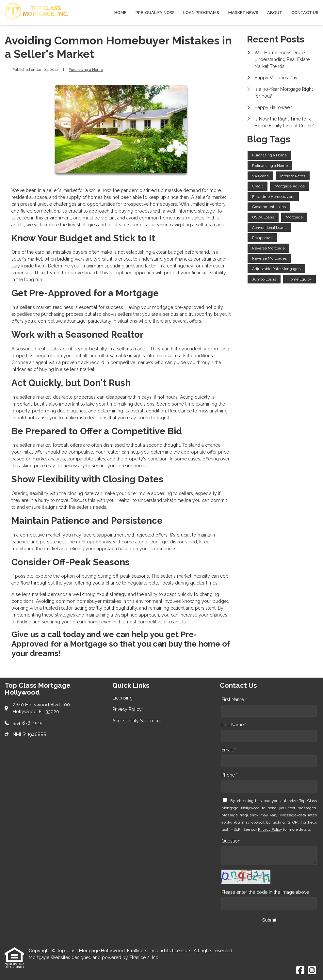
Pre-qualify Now (155, 13)
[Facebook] (300, 971)
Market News (243, 13)
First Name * (234, 699)
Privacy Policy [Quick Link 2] (127, 709)
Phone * (230, 775)
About (275, 13)
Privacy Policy (270, 829)
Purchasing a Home (86, 70)
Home (120, 13)
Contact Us (305, 13)
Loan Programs (201, 13)
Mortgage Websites (50, 957)
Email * (229, 750)
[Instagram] (312, 971)
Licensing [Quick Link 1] (122, 698)
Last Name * (234, 725)
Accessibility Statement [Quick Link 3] (137, 721)
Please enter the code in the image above (265, 892)
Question (231, 841)
